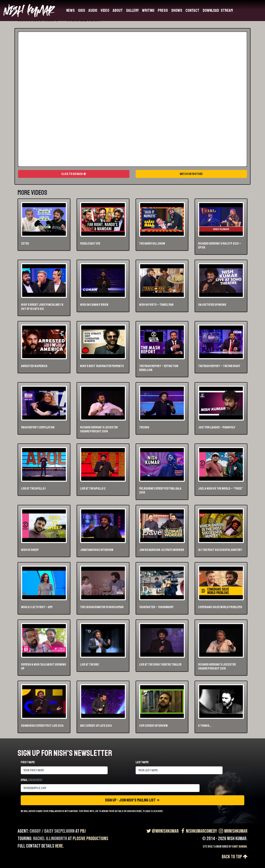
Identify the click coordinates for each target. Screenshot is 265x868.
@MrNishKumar (162, 831)
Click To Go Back (74, 174)
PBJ (83, 831)
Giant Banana (239, 847)
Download (211, 10)
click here (157, 811)
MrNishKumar (233, 831)
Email (32, 780)
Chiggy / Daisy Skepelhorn (52, 831)
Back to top (235, 857)
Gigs (82, 10)
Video (105, 10)
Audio (93, 10)
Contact (192, 10)
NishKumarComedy (198, 831)
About (118, 10)
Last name (142, 762)
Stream (227, 10)
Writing (148, 10)
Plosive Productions (90, 839)
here (59, 846)
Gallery (132, 10)
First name (28, 762)
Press (163, 10)
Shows (177, 10)
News (70, 10)
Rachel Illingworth (50, 839)
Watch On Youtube (191, 174)
